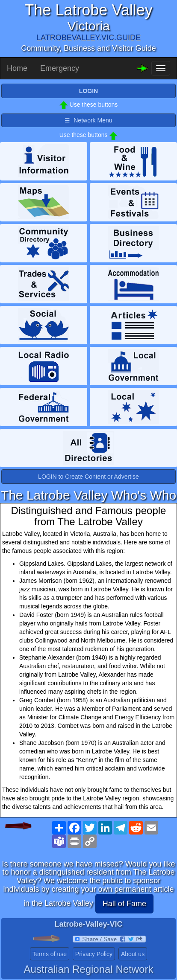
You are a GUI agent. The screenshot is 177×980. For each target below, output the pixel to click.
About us (133, 954)
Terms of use (50, 954)
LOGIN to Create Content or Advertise (88, 477)
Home (17, 68)
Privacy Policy (94, 954)
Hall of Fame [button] (124, 904)
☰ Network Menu (88, 120)
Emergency (60, 68)
